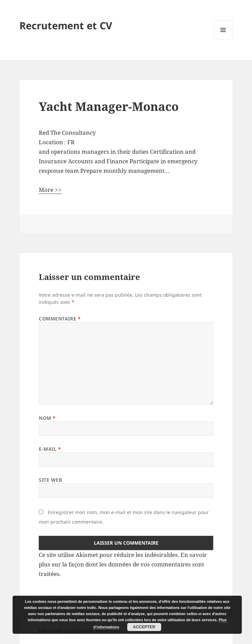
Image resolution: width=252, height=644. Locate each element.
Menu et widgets (223, 39)
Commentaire (60, 319)
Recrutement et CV (66, 25)
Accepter (144, 627)
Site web (50, 480)
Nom (47, 418)
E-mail (50, 449)
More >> (50, 190)
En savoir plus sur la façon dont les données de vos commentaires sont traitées (123, 564)
